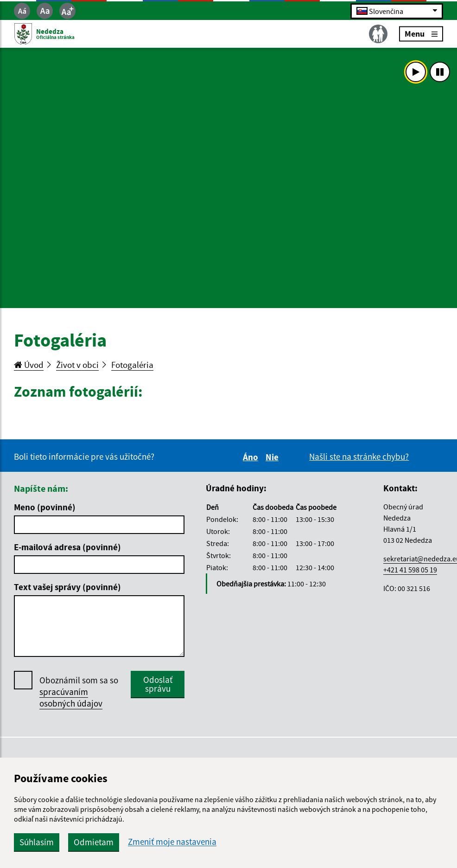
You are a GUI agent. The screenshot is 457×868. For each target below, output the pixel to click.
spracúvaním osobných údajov (71, 698)
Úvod (29, 365)
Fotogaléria (132, 365)
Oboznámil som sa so (79, 692)
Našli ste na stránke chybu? (359, 457)
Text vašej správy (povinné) (67, 587)
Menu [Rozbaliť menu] (421, 34)
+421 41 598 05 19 (410, 570)
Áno (252, 457)
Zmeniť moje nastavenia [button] (172, 842)
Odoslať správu (158, 684)
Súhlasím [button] (37, 842)
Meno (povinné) (45, 507)
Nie (273, 457)
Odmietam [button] (94, 842)
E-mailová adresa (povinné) (67, 547)
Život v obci (77, 365)
